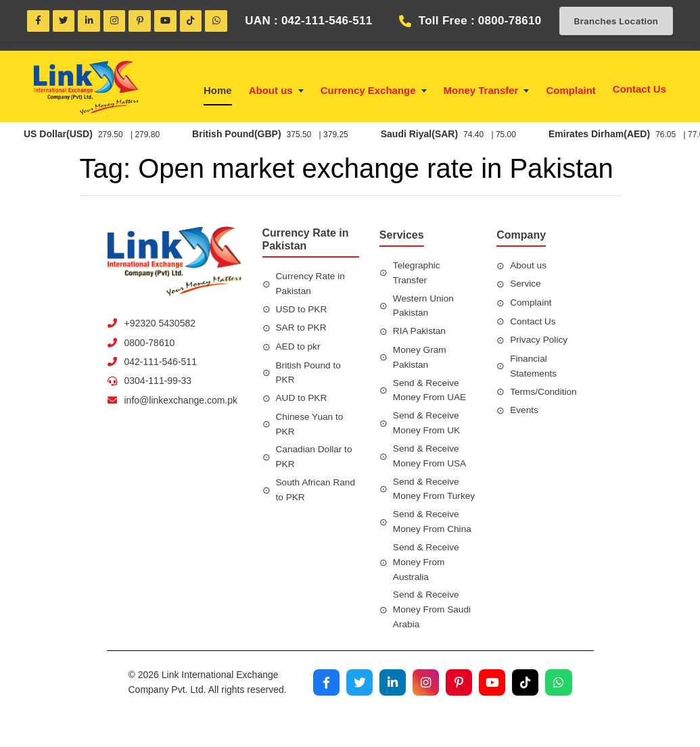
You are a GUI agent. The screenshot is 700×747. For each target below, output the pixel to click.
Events (524, 412)
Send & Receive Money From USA (430, 458)
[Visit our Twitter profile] (356, 708)
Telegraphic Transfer (417, 274)
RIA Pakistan (420, 333)
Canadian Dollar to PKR (315, 459)
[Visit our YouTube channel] (491, 708)
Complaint (570, 92)
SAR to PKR (302, 329)
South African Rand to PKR (317, 491)
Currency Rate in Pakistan (311, 285)
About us (276, 92)
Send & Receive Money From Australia (427, 580)
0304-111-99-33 (158, 383)
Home (218, 92)
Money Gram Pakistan (420, 359)
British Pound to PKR (309, 374)
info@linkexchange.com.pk (181, 402)
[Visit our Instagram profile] (423, 708)
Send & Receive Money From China (433, 539)
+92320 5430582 (160, 325)
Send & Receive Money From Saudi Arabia (433, 628)
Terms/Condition (544, 393)
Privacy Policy (539, 341)
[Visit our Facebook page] (322, 708)
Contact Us (639, 90)
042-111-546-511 (161, 364)
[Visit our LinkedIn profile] (390, 708)
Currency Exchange (374, 92)
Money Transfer (487, 92)
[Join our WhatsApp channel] (559, 708)
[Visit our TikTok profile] (525, 708)
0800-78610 (150, 344)
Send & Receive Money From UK (427, 425)
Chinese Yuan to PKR (311, 426)
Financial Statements (534, 368)
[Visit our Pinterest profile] (457, 708)
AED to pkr (299, 348)
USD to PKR (302, 311)
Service (526, 285)
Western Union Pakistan (424, 307)
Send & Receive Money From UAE (430, 392)
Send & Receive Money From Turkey (427, 499)
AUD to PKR (302, 400)
